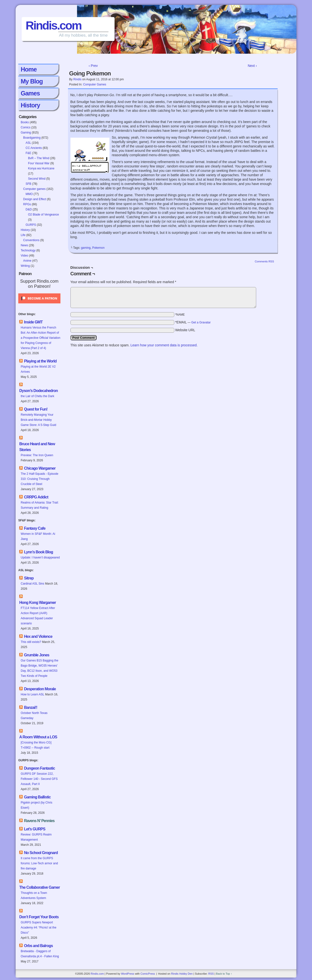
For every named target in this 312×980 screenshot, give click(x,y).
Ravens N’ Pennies (39, 821)
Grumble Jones (36, 655)
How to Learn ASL (33, 694)
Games (30, 93)
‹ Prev (93, 66)
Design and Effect (35, 199)
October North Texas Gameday (34, 716)
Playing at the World (40, 361)
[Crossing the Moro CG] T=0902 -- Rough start (36, 745)
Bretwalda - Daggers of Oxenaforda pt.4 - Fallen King (40, 954)
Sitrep (29, 578)
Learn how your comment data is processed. (164, 345)
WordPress (127, 974)
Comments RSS (264, 261)
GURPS (31, 225)
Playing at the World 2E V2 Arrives (38, 369)
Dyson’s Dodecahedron (39, 391)
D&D (29, 209)
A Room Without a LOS (38, 737)
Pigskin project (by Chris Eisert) (36, 805)
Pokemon (98, 248)
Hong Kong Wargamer (38, 603)
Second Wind (37, 179)
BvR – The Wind (39, 158)
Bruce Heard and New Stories (37, 447)
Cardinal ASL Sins (32, 584)
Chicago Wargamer (40, 468)
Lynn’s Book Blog (38, 552)
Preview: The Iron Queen (37, 455)
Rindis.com (54, 26)
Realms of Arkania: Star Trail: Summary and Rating (40, 505)
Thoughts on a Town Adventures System (34, 895)
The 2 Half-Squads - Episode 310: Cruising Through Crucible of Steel (39, 479)
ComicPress (148, 974)
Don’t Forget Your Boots (39, 917)
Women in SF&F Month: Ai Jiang (38, 536)
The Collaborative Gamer (39, 887)
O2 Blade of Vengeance (44, 215)
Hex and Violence (38, 636)
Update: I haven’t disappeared (40, 557)
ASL (28, 143)
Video (24, 256)
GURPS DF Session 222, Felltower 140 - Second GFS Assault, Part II (39, 779)
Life (23, 235)
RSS (211, 974)
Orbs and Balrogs (38, 946)
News (24, 245)
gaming (86, 248)
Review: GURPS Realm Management (36, 837)
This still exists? (31, 642)
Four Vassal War (39, 163)
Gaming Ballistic (37, 797)
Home (29, 69)
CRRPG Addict (36, 497)
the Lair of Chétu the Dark (37, 396)
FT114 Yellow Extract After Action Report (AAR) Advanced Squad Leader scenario (38, 616)
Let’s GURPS (34, 829)
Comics (26, 127)
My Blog (32, 81)
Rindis (77, 79)
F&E (28, 153)
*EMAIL (193, 322)
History (30, 105)
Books (25, 122)
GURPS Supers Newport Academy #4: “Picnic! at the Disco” (39, 928)
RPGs (27, 204)
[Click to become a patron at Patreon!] (39, 305)
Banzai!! (30, 707)
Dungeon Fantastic (39, 768)
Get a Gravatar (201, 322)
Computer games (34, 189)
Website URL (185, 330)
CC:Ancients (34, 148)
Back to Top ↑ (224, 974)
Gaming (26, 133)
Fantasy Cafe (35, 528)
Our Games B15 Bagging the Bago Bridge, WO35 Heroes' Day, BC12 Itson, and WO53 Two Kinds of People (39, 668)
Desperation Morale (40, 689)
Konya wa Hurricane (41, 168)
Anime (27, 261)
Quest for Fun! (36, 409)
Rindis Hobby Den (182, 974)
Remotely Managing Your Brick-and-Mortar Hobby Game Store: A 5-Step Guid (38, 420)
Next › (252, 66)
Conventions (31, 240)
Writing (25, 266)
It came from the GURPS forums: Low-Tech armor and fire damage (39, 863)
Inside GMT (33, 322)
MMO (29, 194)
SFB (28, 184)
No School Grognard (41, 853)
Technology (28, 250)
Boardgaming (32, 138)
